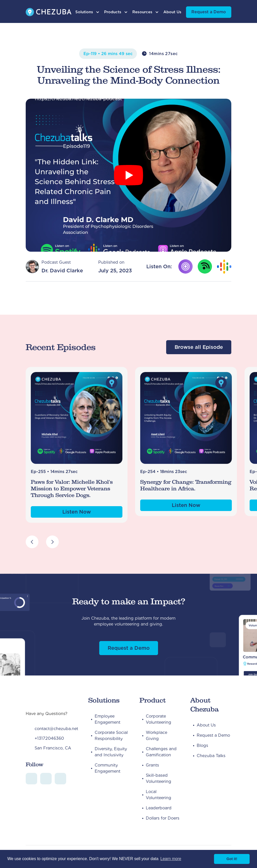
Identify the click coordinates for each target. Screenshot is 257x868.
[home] (49, 12)
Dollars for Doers (163, 818)
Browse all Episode (199, 347)
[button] (87, 12)
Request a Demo (209, 12)
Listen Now (77, 512)
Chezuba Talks (211, 756)
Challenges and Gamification (161, 752)
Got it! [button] (232, 859)
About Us (172, 12)
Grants (152, 765)
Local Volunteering (159, 795)
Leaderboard (159, 808)
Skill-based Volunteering (159, 778)
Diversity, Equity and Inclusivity (111, 752)
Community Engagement (108, 768)
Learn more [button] (171, 859)
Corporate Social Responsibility (111, 736)
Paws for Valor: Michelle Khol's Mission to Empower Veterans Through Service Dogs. (72, 489)
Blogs (202, 745)
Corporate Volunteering (159, 719)
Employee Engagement (108, 719)
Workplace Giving (156, 736)
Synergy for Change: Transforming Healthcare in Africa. (186, 485)
